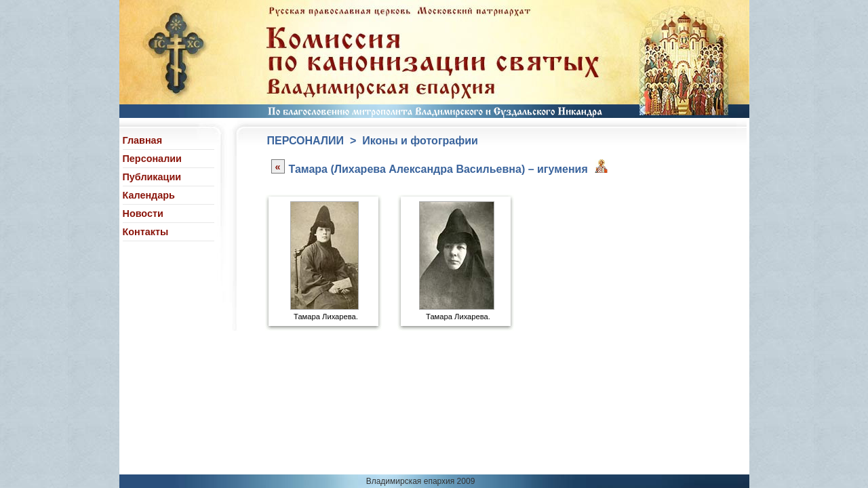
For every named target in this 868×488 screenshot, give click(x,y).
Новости (143, 213)
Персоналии (152, 159)
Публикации (152, 177)
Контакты (146, 232)
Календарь (149, 195)
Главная (143, 140)
